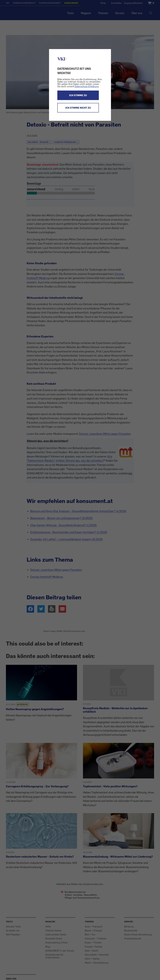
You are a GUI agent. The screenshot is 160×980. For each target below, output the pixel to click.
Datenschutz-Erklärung (87, 86)
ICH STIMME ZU (78, 95)
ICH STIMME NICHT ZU (78, 108)
